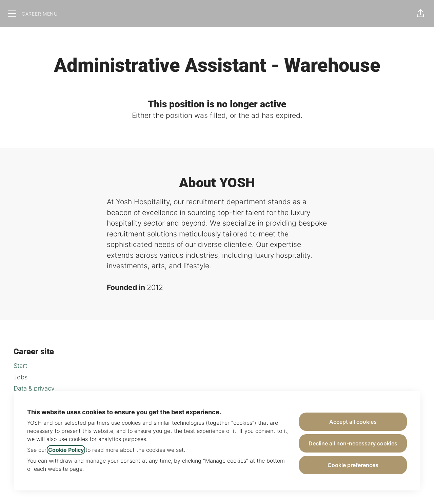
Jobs (21, 377)
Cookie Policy (66, 450)
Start (20, 366)
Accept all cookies (353, 422)
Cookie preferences (353, 465)
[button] (420, 14)
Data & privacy (34, 388)
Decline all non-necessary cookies (353, 443)
